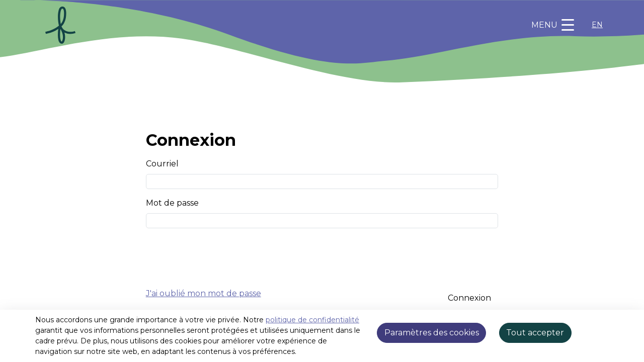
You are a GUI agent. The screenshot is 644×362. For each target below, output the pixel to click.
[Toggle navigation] (553, 25)
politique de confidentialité (312, 320)
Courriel (162, 164)
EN (597, 25)
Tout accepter (535, 333)
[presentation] (222, 256)
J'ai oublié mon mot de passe (204, 293)
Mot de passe (172, 203)
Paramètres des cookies (432, 333)
